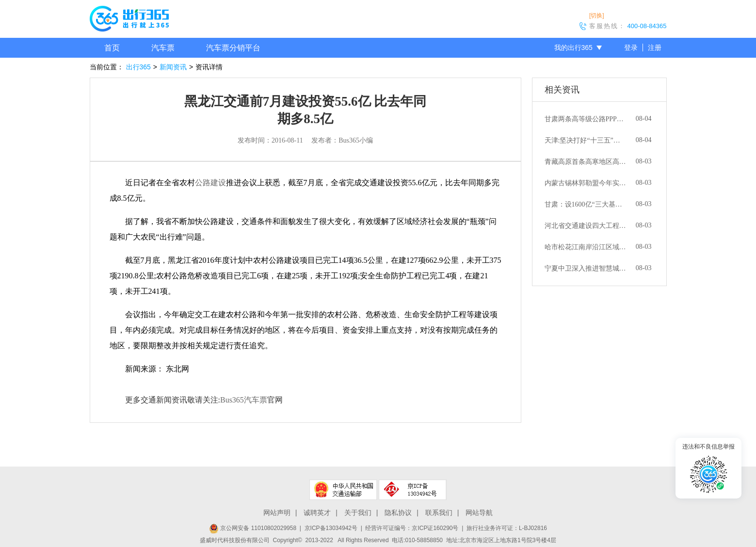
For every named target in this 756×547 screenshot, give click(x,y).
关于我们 (358, 513)
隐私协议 (398, 513)
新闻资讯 (173, 67)
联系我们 (439, 513)
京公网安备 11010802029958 (253, 528)
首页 (112, 48)
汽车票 (163, 48)
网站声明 (277, 513)
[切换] (597, 16)
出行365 (138, 67)
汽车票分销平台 (233, 48)
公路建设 (210, 183)
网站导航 (479, 513)
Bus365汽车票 (244, 400)
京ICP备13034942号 (331, 528)
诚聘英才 (317, 513)
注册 (655, 48)
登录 (631, 48)
